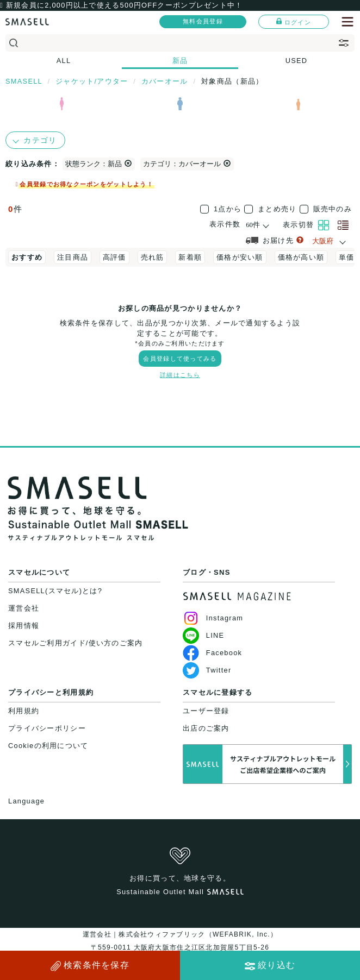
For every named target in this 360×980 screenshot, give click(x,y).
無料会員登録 (203, 21)
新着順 (190, 257)
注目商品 (73, 257)
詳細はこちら (180, 375)
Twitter (207, 670)
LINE (203, 635)
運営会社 (24, 608)
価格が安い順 (240, 257)
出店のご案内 (206, 728)
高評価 (114, 257)
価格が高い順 (301, 257)
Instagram (213, 618)
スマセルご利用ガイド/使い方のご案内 (76, 643)
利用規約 (24, 711)
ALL (64, 61)
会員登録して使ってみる (180, 359)
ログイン (294, 22)
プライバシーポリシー (47, 728)
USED (297, 61)
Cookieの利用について (48, 746)
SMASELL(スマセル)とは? (55, 591)
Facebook (212, 653)
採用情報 (24, 626)
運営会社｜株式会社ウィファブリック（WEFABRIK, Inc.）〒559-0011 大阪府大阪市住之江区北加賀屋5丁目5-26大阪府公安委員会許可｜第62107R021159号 (180, 947)
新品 (180, 61)
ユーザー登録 (206, 711)
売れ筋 (153, 257)
